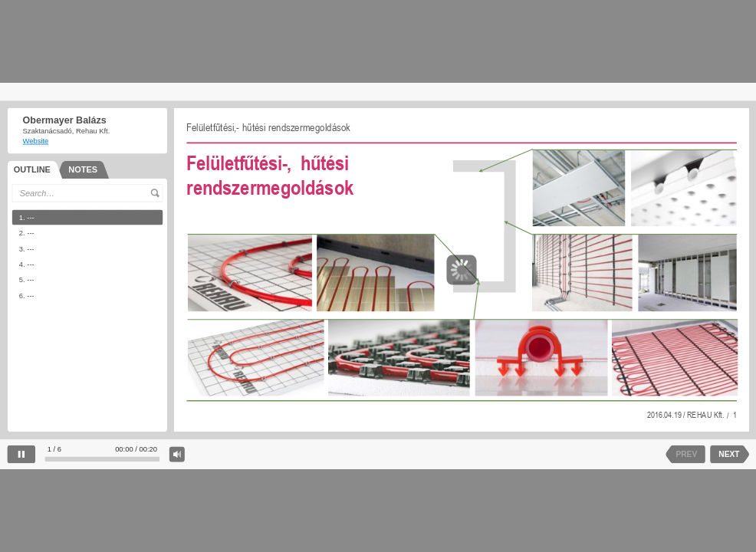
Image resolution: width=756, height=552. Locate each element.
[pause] (21, 454)
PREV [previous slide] (686, 455)
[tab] (35, 169)
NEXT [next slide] (729, 455)
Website (35, 141)
